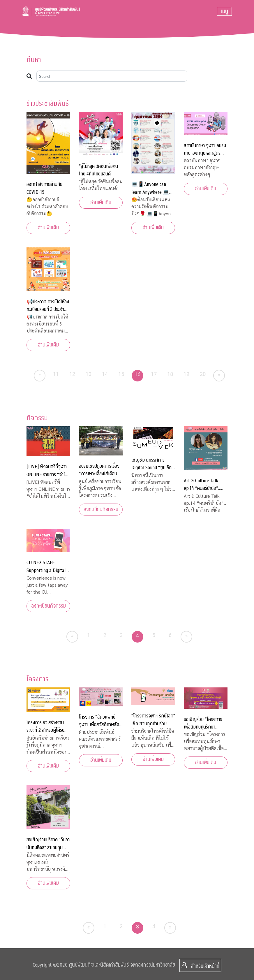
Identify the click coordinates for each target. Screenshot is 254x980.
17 (154, 374)
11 (56, 374)
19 (187, 374)
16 (138, 374)
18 (170, 374)
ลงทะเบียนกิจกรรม (101, 510)
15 (121, 374)
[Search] (112, 76)
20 (203, 374)
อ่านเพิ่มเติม (48, 228)
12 (72, 374)
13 (89, 374)
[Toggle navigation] (224, 11)
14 (105, 374)
